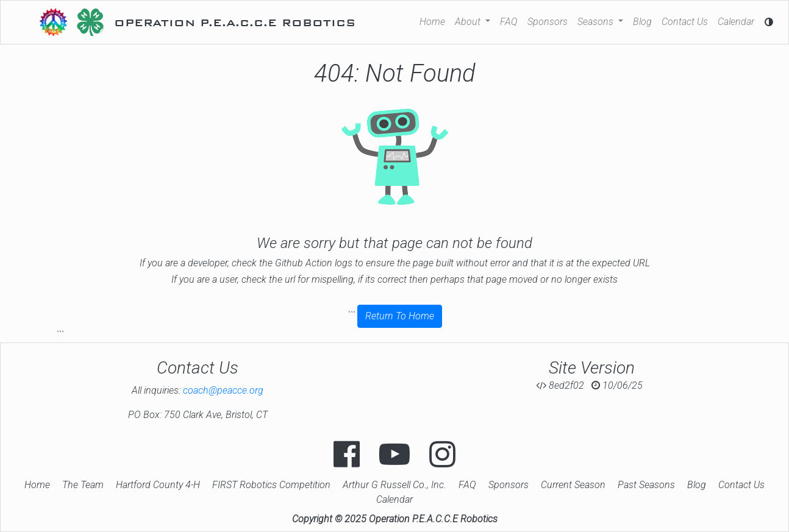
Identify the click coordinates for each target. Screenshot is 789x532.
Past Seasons (646, 485)
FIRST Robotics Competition (271, 485)
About (469, 22)
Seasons (597, 22)
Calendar (736, 22)
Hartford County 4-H (158, 485)
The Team (83, 485)
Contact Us (685, 22)
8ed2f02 (560, 385)
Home (432, 22)
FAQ (509, 22)
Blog (642, 22)
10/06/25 (617, 385)
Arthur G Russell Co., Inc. (394, 485)
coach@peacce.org (223, 390)
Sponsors (548, 22)
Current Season (573, 485)
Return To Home (400, 316)
